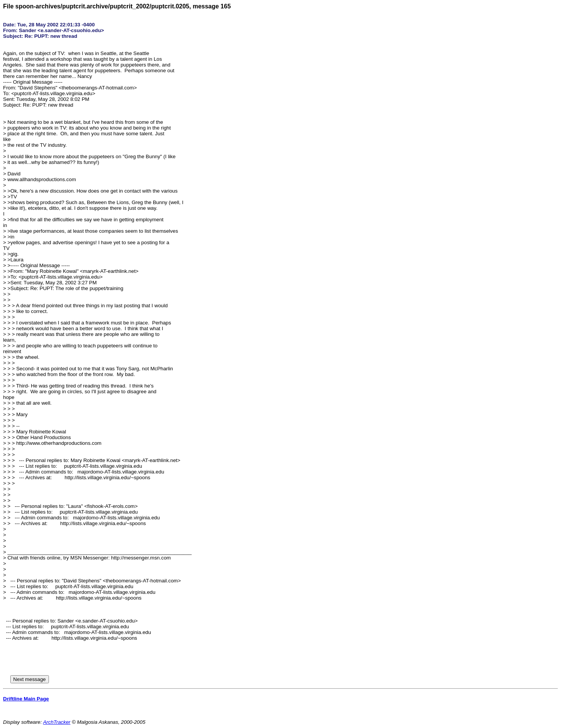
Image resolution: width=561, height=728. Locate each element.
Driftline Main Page (26, 699)
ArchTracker (57, 722)
